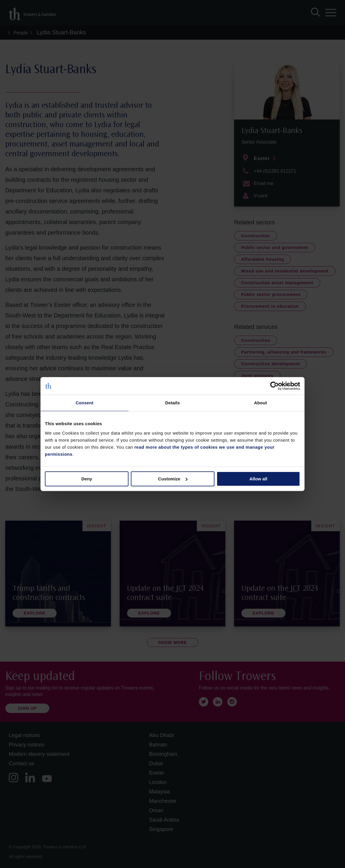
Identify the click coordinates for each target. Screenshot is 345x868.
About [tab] (261, 403)
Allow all (258, 479)
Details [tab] (172, 403)
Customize (173, 479)
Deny (87, 479)
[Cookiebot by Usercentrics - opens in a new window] (274, 386)
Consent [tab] (85, 403)
